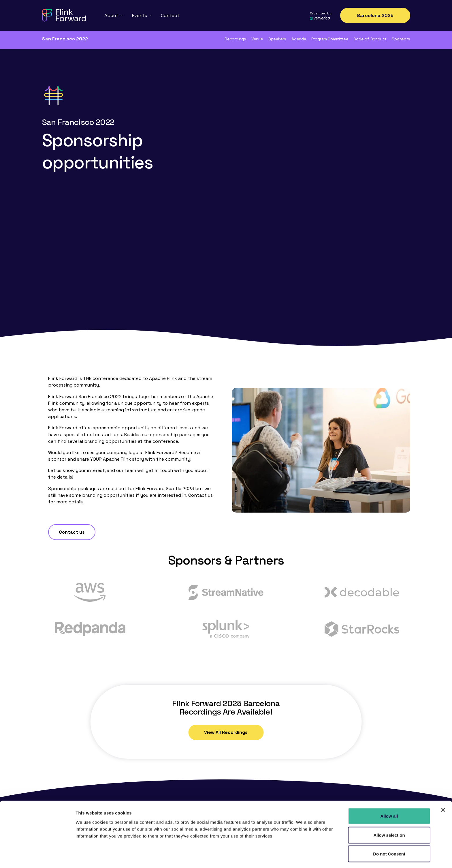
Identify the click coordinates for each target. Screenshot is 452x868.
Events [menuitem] (140, 15)
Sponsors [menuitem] (401, 39)
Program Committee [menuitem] (330, 39)
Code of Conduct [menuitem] (370, 39)
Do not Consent (389, 835)
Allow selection (389, 816)
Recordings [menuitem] (235, 39)
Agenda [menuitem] (299, 39)
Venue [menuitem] (257, 39)
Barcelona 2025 (375, 15)
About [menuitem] (111, 15)
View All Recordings (226, 659)
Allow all (389, 797)
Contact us (72, 459)
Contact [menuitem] (170, 15)
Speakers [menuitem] (277, 39)
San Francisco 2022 (65, 39)
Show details (303, 857)
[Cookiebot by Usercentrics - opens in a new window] (37, 857)
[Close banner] (443, 791)
